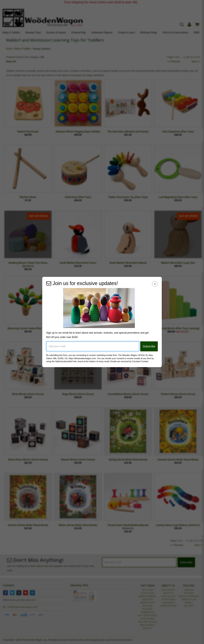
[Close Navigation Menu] (155, 284)
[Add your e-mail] (93, 346)
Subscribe (149, 346)
